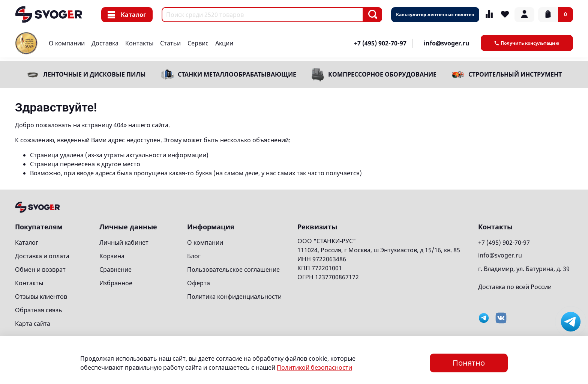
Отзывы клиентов (41, 297)
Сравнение (115, 270)
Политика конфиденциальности (234, 297)
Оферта (199, 283)
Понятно (469, 363)
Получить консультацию (527, 43)
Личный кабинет (124, 242)
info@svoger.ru (447, 43)
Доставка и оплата (42, 256)
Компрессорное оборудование (382, 74)
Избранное (116, 283)
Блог (194, 256)
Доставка (105, 43)
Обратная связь (39, 310)
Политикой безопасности (314, 367)
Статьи (170, 43)
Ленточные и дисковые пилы (94, 74)
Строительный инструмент (515, 74)
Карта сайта (33, 324)
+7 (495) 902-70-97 (380, 43)
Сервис (198, 43)
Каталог (127, 15)
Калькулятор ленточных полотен (435, 14)
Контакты (139, 43)
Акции (224, 43)
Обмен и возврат (40, 270)
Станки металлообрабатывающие (237, 74)
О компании (67, 43)
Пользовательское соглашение (233, 270)
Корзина (112, 256)
